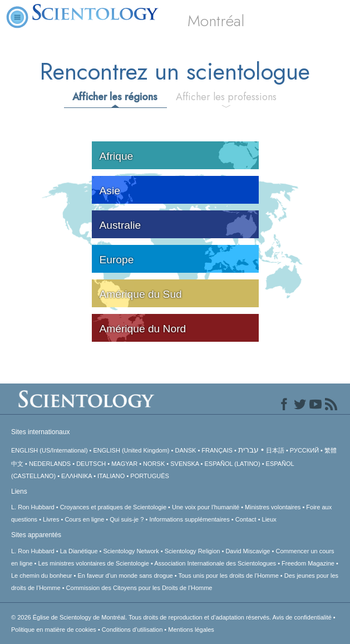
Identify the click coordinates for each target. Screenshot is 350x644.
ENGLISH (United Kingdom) (132, 450)
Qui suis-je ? (127, 519)
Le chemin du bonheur (43, 576)
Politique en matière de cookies (54, 630)
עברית (248, 450)
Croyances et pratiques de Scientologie (113, 507)
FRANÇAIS (217, 450)
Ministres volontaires (273, 507)
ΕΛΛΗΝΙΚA (77, 476)
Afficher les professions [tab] (226, 97)
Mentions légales (191, 630)
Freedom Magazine (308, 563)
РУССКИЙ (304, 450)
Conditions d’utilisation (132, 630)
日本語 (275, 450)
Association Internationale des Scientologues (215, 563)
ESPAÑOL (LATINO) (233, 464)
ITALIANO (111, 476)
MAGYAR (124, 464)
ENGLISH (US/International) (50, 450)
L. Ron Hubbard (33, 507)
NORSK (154, 464)
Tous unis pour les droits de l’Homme (228, 576)
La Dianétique (79, 551)
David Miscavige (248, 551)
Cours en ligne (84, 519)
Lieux (269, 519)
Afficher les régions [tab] (115, 97)
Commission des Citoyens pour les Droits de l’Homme (139, 588)
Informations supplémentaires (189, 519)
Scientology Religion (193, 551)
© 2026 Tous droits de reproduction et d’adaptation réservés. (142, 617)
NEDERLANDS (50, 464)
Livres (51, 519)
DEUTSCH (91, 464)
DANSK (185, 450)
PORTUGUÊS (149, 476)
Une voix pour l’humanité (206, 507)
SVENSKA (184, 464)
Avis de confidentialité (302, 617)
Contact (246, 519)
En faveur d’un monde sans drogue (125, 576)
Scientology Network (131, 551)
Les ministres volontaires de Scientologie (94, 563)
